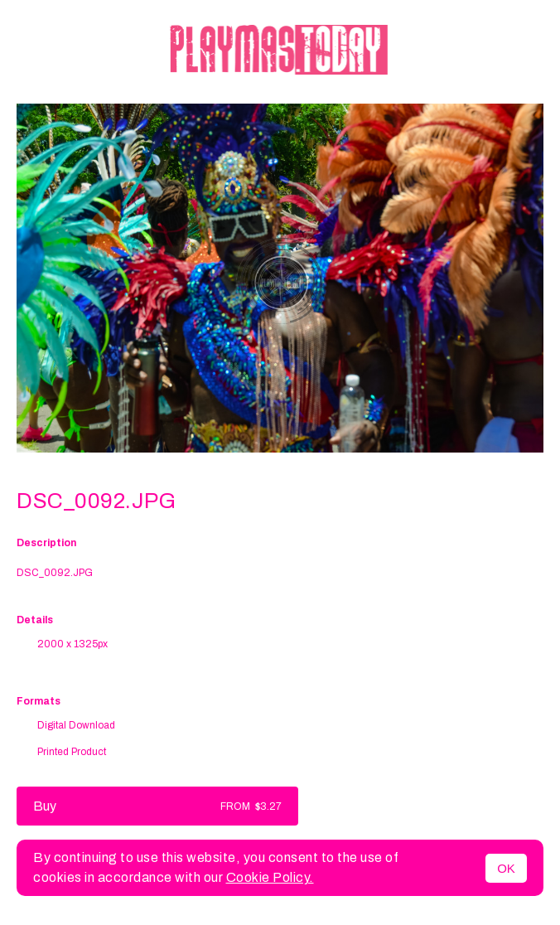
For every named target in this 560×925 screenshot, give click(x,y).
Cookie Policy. (270, 877)
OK (506, 868)
